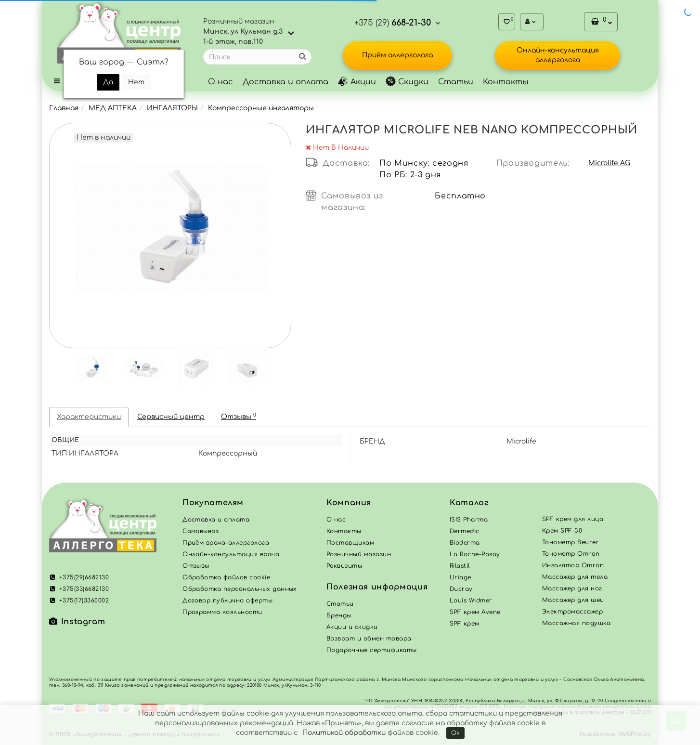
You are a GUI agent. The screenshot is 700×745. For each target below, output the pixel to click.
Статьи (456, 82)
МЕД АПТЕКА (113, 108)
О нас (220, 82)
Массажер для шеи (573, 600)
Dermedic (465, 531)
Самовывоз (201, 531)
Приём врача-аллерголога (226, 543)
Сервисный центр (171, 417)
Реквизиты (344, 566)
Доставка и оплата (285, 82)
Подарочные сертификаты (372, 650)
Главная (64, 108)
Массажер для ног (572, 588)
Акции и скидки (352, 627)
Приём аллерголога (397, 55)
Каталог (469, 503)
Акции (357, 82)
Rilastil (460, 566)
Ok (455, 733)
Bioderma (465, 543)
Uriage (460, 577)
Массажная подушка (576, 623)
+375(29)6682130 (79, 577)
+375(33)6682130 (79, 589)
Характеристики (89, 417)
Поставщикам (350, 543)
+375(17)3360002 (79, 601)
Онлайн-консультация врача (231, 554)
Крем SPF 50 (562, 531)
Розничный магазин (359, 554)
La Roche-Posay (475, 554)
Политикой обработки (344, 733)
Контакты (506, 82)
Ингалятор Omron (573, 565)
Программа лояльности (222, 612)
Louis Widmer (471, 601)
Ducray (461, 589)
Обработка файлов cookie (226, 577)
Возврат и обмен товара (369, 639)
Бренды (339, 615)
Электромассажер (572, 612)
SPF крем (465, 624)
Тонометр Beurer (570, 542)
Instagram (77, 622)
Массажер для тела (575, 577)
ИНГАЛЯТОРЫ (172, 108)
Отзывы (239, 416)
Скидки (407, 82)
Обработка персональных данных (240, 589)
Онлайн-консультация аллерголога (558, 55)
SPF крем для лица (573, 519)
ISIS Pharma (469, 520)
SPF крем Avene (475, 612)
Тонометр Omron (571, 554)
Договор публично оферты (227, 601)
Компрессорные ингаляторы (261, 108)
